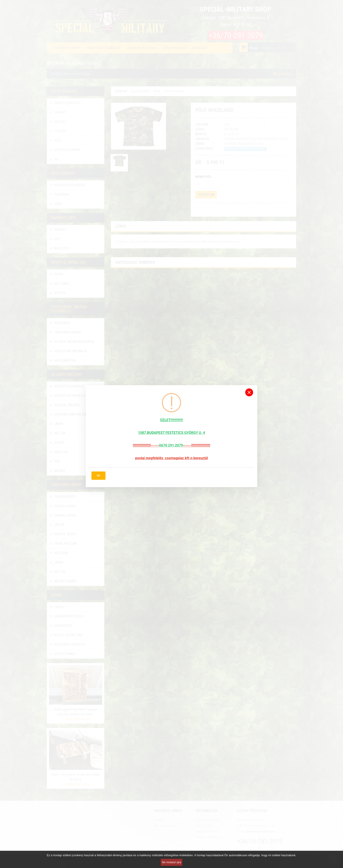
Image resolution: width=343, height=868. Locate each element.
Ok (98, 476)
